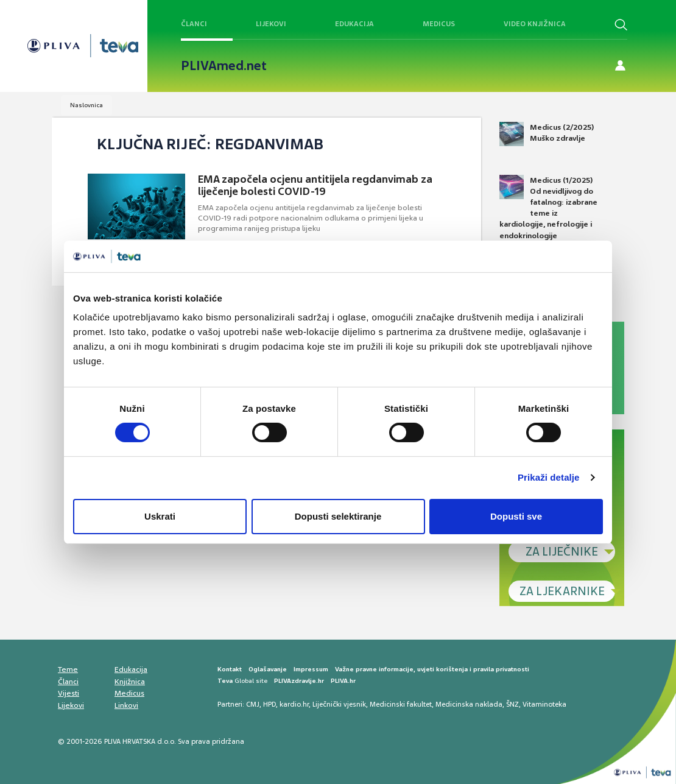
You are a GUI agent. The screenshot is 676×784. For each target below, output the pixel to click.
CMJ (253, 704)
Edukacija (354, 24)
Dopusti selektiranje (338, 516)
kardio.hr (294, 704)
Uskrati (160, 516)
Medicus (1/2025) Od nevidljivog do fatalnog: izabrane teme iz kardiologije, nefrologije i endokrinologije (548, 208)
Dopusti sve (516, 516)
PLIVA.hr (343, 681)
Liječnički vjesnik (339, 704)
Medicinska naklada (469, 704)
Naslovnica (86, 105)
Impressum (311, 669)
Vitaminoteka (544, 704)
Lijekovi (271, 24)
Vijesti (69, 693)
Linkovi (126, 705)
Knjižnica (130, 682)
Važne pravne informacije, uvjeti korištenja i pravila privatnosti (432, 669)
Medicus (439, 24)
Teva (225, 681)
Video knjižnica (535, 24)
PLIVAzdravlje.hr (299, 681)
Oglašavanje (268, 669)
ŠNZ (512, 704)
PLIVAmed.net (224, 66)
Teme (68, 669)
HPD (269, 704)
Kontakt (230, 669)
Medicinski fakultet (401, 704)
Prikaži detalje (549, 477)
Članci (194, 24)
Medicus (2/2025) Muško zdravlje (547, 134)
